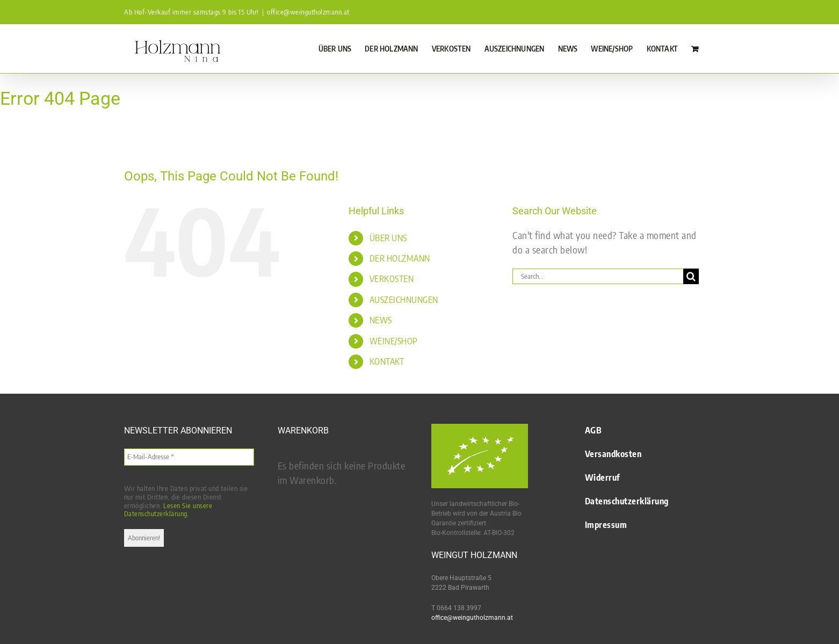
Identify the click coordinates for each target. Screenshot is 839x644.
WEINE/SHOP (394, 341)
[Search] (691, 276)
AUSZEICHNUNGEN (404, 300)
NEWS (381, 320)
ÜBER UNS (388, 238)
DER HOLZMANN (400, 258)
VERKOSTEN (392, 279)
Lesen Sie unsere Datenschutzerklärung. (168, 510)
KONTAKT (387, 361)
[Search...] (598, 276)
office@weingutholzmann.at (308, 12)
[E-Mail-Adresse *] (189, 457)
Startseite (11, 127)
